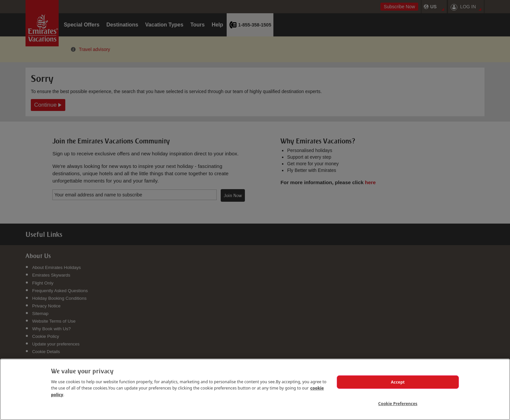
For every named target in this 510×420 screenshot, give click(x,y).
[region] (255, 389)
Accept (398, 382)
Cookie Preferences (398, 403)
